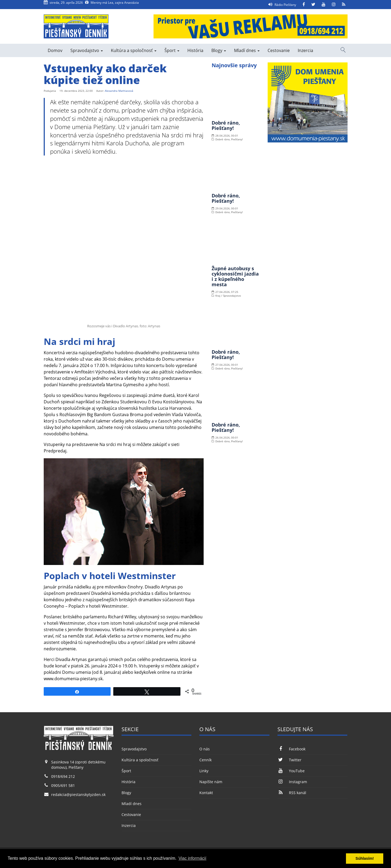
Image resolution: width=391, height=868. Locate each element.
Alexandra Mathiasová (119, 91)
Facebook (291, 749)
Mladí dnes (247, 50)
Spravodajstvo (87, 50)
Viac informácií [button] (193, 858)
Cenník (205, 760)
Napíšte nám (211, 782)
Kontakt (206, 793)
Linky (204, 771)
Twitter (289, 760)
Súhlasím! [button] (365, 858)
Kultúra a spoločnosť (134, 50)
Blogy (219, 50)
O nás (205, 749)
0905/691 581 (63, 785)
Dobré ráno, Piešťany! (226, 125)
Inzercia (305, 50)
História (195, 50)
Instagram (292, 782)
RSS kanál (292, 793)
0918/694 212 (63, 776)
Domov (55, 50)
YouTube (291, 771)
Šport (172, 50)
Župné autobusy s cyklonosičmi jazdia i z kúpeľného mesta (235, 276)
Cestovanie (279, 50)
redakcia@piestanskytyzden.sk (78, 795)
